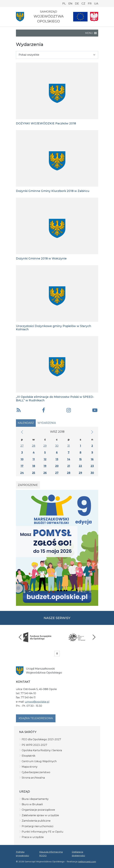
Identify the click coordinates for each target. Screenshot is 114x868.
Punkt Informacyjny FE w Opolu (42, 832)
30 (57, 446)
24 (22, 473)
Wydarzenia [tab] (47, 423)
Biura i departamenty (35, 799)
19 (45, 466)
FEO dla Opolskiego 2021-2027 (41, 739)
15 (80, 459)
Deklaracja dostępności (78, 854)
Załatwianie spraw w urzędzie (40, 815)
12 (45, 459)
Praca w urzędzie (33, 837)
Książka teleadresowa (36, 718)
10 (22, 459)
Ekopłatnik (29, 756)
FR (90, 3)
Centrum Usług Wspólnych (39, 761)
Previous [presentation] (20, 637)
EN (70, 3)
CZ (83, 3)
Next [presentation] (94, 637)
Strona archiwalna (33, 778)
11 (34, 459)
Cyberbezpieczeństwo (36, 772)
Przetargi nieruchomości (37, 826)
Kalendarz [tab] (26, 423)
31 (69, 446)
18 (34, 466)
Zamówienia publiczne (36, 821)
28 (34, 446)
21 (69, 466)
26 (45, 473)
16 (92, 459)
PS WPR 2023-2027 (34, 745)
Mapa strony (30, 767)
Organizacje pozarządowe (38, 810)
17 (22, 466)
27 (22, 446)
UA (96, 3)
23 (92, 466)
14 (69, 459)
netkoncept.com (87, 861)
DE (77, 3)
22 (80, 466)
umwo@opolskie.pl (37, 702)
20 (57, 466)
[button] (89, 33)
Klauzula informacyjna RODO (51, 854)
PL (64, 3)
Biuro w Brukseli (32, 804)
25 (34, 473)
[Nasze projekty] (80, 17)
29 (45, 446)
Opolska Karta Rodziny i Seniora (42, 750)
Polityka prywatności (22, 854)
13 (57, 459)
